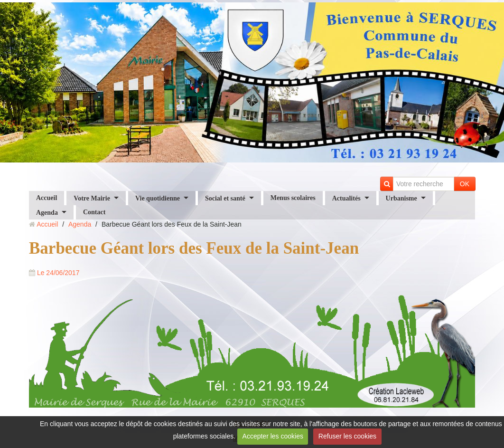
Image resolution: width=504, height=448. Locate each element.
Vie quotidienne (158, 198)
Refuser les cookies (347, 436)
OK (465, 184)
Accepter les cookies (273, 436)
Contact (94, 212)
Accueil (47, 198)
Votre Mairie (92, 198)
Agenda (47, 212)
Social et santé (225, 198)
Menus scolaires (293, 198)
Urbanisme (401, 198)
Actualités (346, 198)
